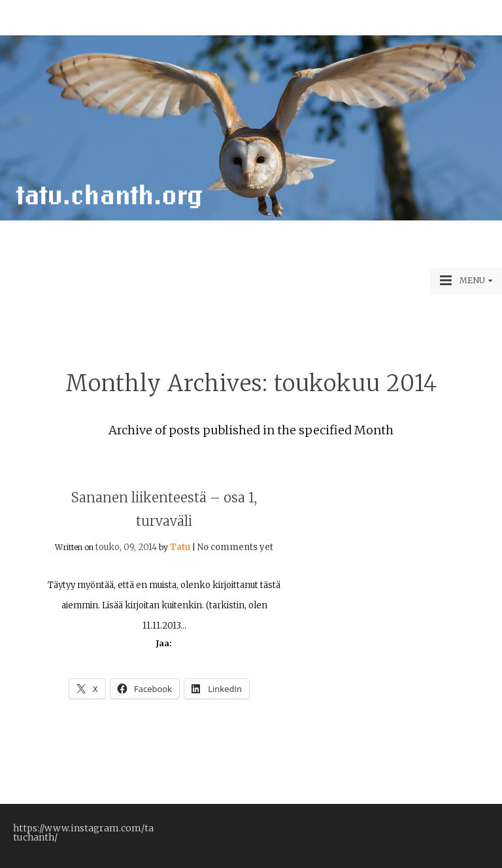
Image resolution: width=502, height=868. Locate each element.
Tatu (180, 547)
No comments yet (235, 547)
